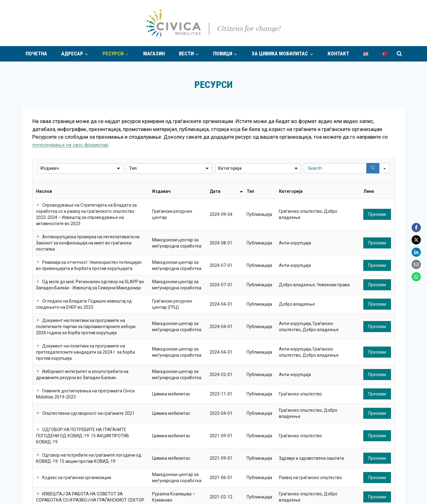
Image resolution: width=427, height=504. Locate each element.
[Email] (416, 264)
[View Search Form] (399, 54)
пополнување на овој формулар (70, 145)
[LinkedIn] (416, 252)
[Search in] (385, 168)
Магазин (154, 54)
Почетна (36, 54)
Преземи (377, 214)
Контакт (338, 54)
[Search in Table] (335, 168)
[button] (81, 168)
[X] (416, 240)
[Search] (373, 168)
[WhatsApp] (416, 277)
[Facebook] (416, 228)
